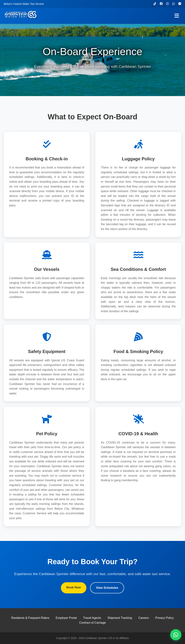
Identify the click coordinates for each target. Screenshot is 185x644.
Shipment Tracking (120, 618)
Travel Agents (92, 618)
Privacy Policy (164, 618)
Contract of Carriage (92, 623)
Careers (144, 618)
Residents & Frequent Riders (30, 618)
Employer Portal (66, 618)
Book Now (74, 587)
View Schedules (107, 588)
